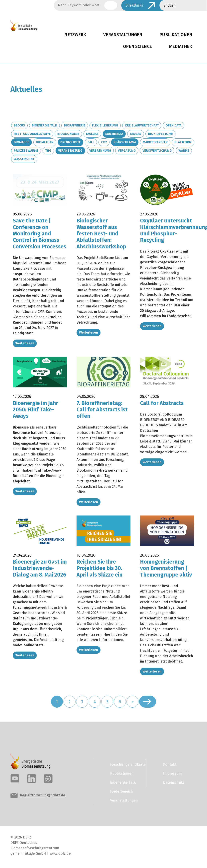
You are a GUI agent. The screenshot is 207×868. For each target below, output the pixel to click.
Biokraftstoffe (160, 134)
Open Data (173, 125)
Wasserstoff (24, 159)
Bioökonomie (68, 134)
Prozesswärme (26, 151)
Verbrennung (100, 151)
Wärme (184, 151)
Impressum (172, 773)
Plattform (183, 142)
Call (91, 142)
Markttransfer (155, 142)
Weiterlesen (25, 343)
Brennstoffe (71, 142)
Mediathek (181, 46)
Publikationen (122, 773)
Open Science (137, 46)
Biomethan (45, 142)
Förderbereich (121, 791)
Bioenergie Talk (44, 125)
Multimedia (114, 134)
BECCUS (19, 125)
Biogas (136, 134)
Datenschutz (174, 782)
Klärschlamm (125, 142)
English (170, 5)
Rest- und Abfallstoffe (32, 134)
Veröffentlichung (157, 151)
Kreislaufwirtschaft (142, 125)
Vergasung (127, 151)
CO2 (104, 142)
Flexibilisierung (105, 125)
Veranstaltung (70, 151)
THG (48, 151)
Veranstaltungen (123, 35)
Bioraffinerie (75, 125)
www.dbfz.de (60, 853)
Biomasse (21, 142)
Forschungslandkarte (125, 764)
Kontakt (170, 764)
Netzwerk (75, 35)
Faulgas (92, 134)
